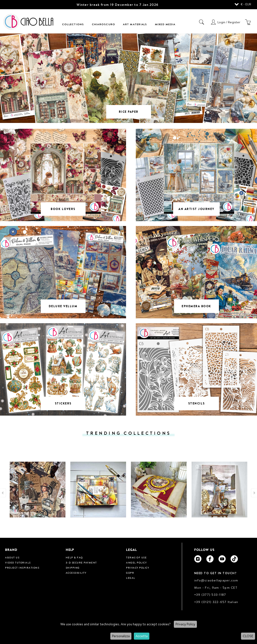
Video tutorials (18, 563)
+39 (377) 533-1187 (210, 595)
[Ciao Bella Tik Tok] (234, 559)
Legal (131, 578)
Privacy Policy (185, 624)
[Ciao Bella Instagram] (198, 559)
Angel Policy (136, 563)
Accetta (142, 636)
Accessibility (76, 573)
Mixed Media (165, 24)
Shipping (73, 568)
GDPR (130, 573)
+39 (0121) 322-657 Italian (216, 602)
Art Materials (135, 24)
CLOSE (248, 636)
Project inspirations (22, 568)
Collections (73, 24)
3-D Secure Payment (81, 563)
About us (12, 557)
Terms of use (136, 557)
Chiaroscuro (104, 24)
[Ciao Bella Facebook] (210, 559)
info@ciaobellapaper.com (216, 580)
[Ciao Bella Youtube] (222, 559)
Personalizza (121, 636)
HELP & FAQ (74, 557)
